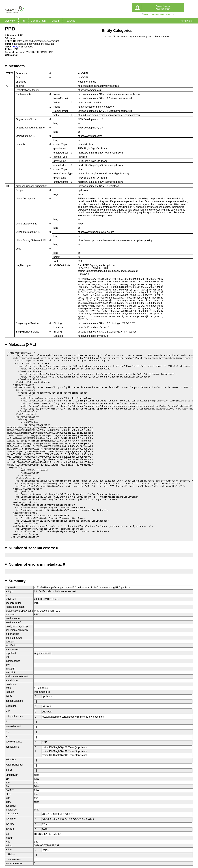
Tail (23, 21)
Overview (10, 21)
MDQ (16, 47)
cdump (81, 271)
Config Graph (38, 21)
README (70, 21)
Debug (55, 21)
